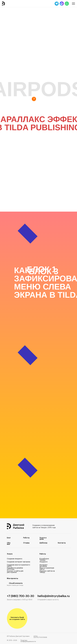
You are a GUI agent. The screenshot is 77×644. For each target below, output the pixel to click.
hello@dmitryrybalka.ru (54, 596)
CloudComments (16, 583)
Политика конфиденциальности (28, 641)
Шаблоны (43, 543)
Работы (26, 538)
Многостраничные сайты (47, 569)
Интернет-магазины (44, 566)
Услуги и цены (43, 538)
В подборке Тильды (44, 559)
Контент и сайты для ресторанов (15, 572)
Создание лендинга (15, 559)
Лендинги (43, 562)
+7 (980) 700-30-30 (21, 596)
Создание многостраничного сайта (18, 566)
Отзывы (26, 543)
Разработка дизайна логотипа (15, 569)
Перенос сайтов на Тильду (47, 572)
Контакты (62, 543)
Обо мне (9, 544)
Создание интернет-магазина (18, 562)
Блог (9, 538)
